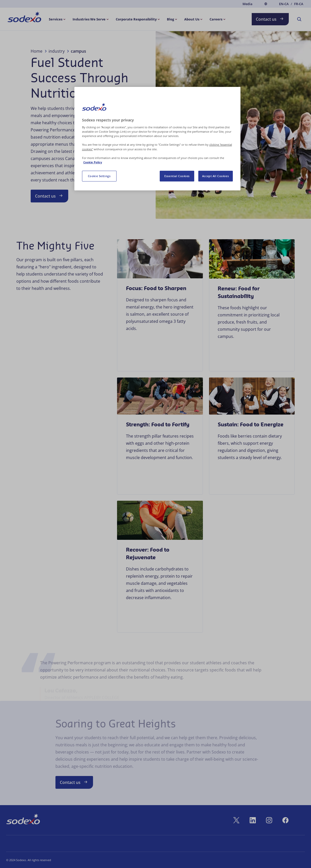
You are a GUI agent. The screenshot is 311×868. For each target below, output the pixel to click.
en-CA (284, 4)
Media (247, 4)
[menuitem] (24, 18)
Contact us (270, 19)
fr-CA (299, 4)
